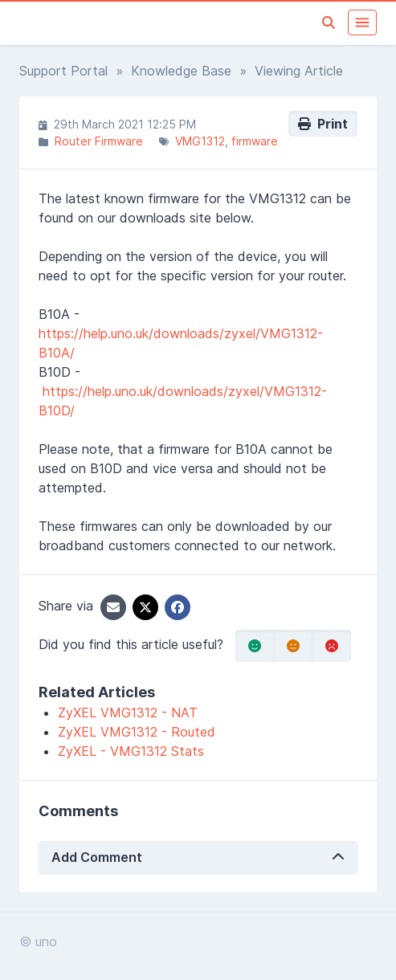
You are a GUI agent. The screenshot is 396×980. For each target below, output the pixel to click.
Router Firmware (99, 141)
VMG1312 (200, 141)
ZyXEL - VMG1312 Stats (131, 751)
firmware (255, 141)
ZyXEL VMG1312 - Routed (137, 732)
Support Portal (63, 71)
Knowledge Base (181, 71)
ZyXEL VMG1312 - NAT (128, 713)
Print (323, 124)
